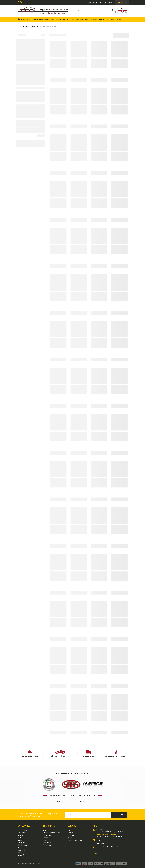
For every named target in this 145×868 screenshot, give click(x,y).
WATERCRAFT (94, 19)
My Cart (70, 838)
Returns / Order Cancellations (52, 833)
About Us (45, 830)
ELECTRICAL (75, 19)
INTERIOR (102, 19)
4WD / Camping (22, 830)
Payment (45, 838)
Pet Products (22, 843)
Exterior (20, 838)
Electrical (20, 835)
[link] (18, 2)
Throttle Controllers (24, 845)
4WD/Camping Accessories (40, 19)
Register (70, 833)
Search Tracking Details (75, 840)
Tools (19, 848)
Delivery (99, 2)
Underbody (21, 853)
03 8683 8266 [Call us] (100, 843)
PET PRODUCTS (111, 19)
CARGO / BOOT (84, 19)
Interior (20, 840)
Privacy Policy (47, 843)
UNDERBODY (67, 19)
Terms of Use (47, 845)
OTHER (119, 19)
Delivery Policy (47, 835)
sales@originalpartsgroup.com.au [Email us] (106, 840)
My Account (71, 835)
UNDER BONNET (26, 19)
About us (91, 2)
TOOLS (53, 19)
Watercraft (21, 855)
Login (69, 830)
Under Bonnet (22, 850)
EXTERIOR (59, 19)
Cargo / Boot (21, 833)
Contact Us (108, 2)
